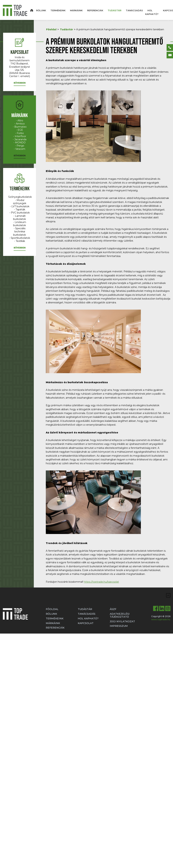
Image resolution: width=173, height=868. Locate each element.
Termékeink (58, 10)
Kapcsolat (86, 623)
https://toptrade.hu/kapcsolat (101, 582)
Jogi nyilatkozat (122, 621)
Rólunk (41, 10)
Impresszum (119, 626)
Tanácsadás (134, 10)
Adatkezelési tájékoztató (120, 615)
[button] (20, 84)
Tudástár (114, 10)
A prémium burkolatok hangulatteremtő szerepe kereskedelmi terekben (120, 29)
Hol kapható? (152, 12)
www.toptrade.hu (161, 619)
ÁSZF (113, 609)
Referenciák (95, 10)
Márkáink (76, 10)
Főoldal (51, 29)
